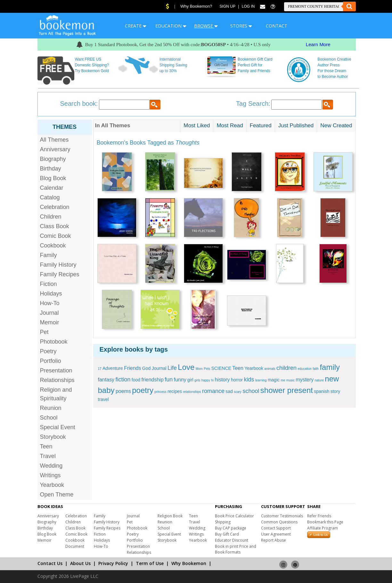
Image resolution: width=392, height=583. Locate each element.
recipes (175, 391)
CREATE (136, 26)
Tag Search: (253, 104)
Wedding (51, 466)
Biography (53, 159)
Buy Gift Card (227, 534)
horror (237, 380)
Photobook (54, 342)
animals (270, 369)
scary (238, 392)
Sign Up (228, 6)
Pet (44, 332)
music (290, 380)
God (146, 368)
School (49, 418)
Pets (207, 369)
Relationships (57, 380)
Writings (50, 475)
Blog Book (53, 178)
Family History (58, 265)
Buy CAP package (231, 528)
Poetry (48, 351)
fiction (123, 379)
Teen (46, 446)
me (283, 380)
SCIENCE (221, 368)
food (136, 380)
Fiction (49, 284)
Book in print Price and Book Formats (236, 549)
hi (212, 380)
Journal (49, 313)
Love (186, 367)
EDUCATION (171, 26)
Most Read (230, 125)
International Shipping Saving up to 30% (173, 65)
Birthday (51, 169)
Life (172, 368)
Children (51, 217)
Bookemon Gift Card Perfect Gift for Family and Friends (255, 65)
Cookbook (53, 246)
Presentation (56, 371)
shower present (287, 390)
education (304, 369)
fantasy (106, 380)
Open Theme (57, 495)
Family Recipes (60, 274)
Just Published (296, 125)
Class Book (55, 226)
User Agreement (276, 534)
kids (249, 379)
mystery (305, 380)
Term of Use (150, 563)
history (222, 380)
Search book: (79, 104)
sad (229, 391)
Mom (199, 369)
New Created (336, 125)
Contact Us (50, 563)
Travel (48, 456)
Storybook (53, 437)
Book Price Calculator (234, 516)
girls (197, 380)
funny (180, 380)
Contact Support (276, 528)
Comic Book (56, 236)
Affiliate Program (323, 528)
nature (319, 380)
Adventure (113, 368)
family (330, 367)
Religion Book (170, 516)
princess (160, 392)
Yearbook (52, 485)
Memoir (50, 322)
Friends (132, 368)
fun (169, 379)
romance (213, 391)
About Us (80, 563)
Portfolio (51, 361)
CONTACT (277, 26)
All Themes (54, 140)
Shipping (223, 522)
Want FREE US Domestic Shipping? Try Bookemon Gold (92, 65)
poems (123, 391)
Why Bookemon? (196, 6)
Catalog (50, 197)
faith (316, 369)
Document (75, 546)
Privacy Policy (113, 563)
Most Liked (197, 125)
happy (206, 380)
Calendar (52, 188)
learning (261, 380)
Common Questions (279, 522)
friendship (152, 380)
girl (190, 380)
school (251, 391)
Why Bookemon (189, 563)
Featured (261, 125)
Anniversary (55, 149)
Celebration (55, 207)
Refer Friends (319, 516)
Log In (248, 6)
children (286, 368)
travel (103, 399)
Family (49, 255)
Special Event (58, 427)
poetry (143, 390)
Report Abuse (274, 540)
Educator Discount (232, 540)
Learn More (318, 44)
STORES (241, 26)
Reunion (51, 408)
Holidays (51, 294)
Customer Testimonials (282, 516)
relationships (192, 392)
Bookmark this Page (325, 522)
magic (274, 380)
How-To (50, 303)
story (335, 391)
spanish (322, 391)
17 (100, 369)
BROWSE (206, 26)
